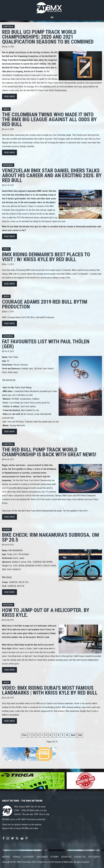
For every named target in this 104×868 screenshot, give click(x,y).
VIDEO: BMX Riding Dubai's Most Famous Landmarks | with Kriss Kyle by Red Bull (50, 690)
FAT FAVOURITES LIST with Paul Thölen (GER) (46, 344)
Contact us (80, 857)
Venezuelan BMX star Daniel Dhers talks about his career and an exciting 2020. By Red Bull (52, 175)
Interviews (8, 165)
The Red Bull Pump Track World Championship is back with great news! (49, 452)
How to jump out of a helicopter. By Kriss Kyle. (46, 613)
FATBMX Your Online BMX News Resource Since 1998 (52, 7)
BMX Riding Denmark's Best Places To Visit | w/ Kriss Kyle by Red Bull (46, 257)
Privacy (17, 857)
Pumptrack (8, 27)
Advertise (66, 857)
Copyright (29, 857)
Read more (9, 96)
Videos (6, 109)
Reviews (7, 530)
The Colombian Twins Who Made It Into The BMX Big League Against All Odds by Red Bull (49, 119)
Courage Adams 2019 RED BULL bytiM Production (45, 304)
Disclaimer (42, 857)
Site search (94, 857)
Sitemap (55, 857)
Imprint (6, 857)
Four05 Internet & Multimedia (60, 862)
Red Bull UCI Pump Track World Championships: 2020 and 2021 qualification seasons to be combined (48, 37)
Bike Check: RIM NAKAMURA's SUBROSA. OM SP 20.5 (51, 537)
